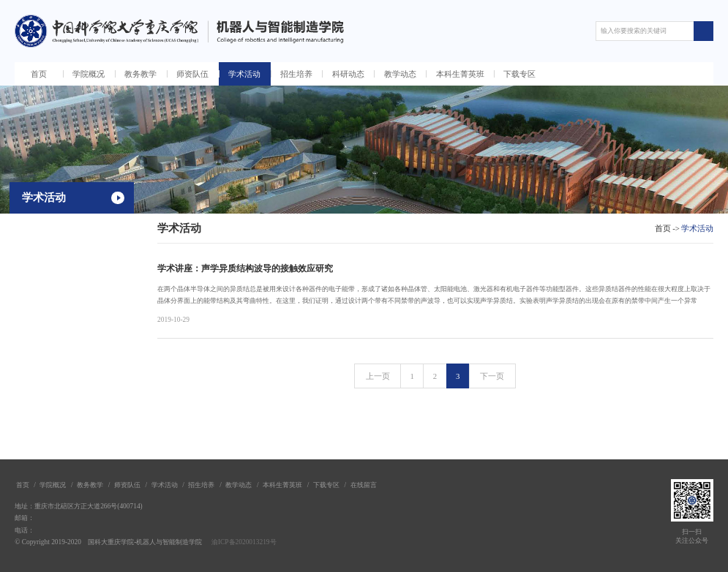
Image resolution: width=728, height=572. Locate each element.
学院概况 (89, 74)
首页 (39, 74)
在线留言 (364, 485)
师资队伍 (192, 74)
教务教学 (140, 74)
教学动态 (400, 74)
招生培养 (296, 74)
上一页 (378, 376)
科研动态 (348, 74)
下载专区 (519, 74)
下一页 (492, 376)
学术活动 (244, 74)
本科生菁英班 (460, 74)
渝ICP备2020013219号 (244, 542)
